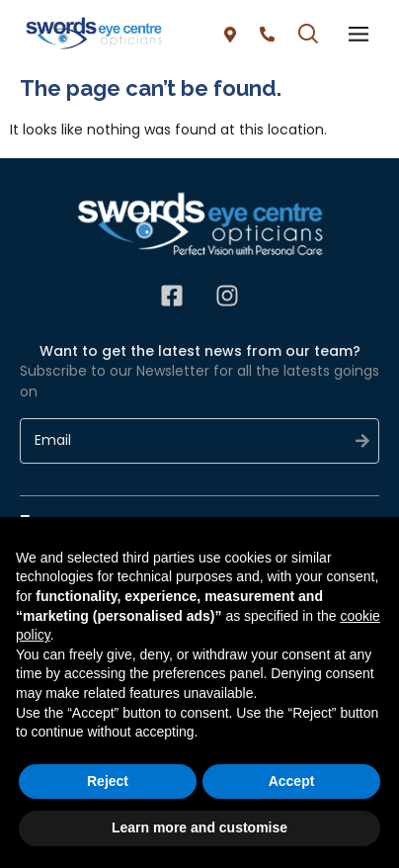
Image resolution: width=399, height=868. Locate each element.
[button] (308, 37)
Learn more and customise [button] (199, 827)
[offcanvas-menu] (359, 34)
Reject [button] (108, 781)
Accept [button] (292, 781)
